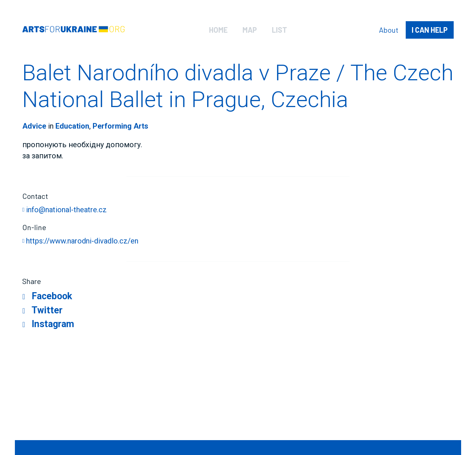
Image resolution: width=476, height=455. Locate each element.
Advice (34, 126)
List (279, 30)
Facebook (52, 296)
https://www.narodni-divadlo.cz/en (82, 241)
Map (250, 30)
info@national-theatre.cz (66, 210)
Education (72, 126)
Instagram (53, 324)
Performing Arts (120, 126)
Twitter (47, 310)
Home (218, 30)
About (389, 30)
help (430, 30)
